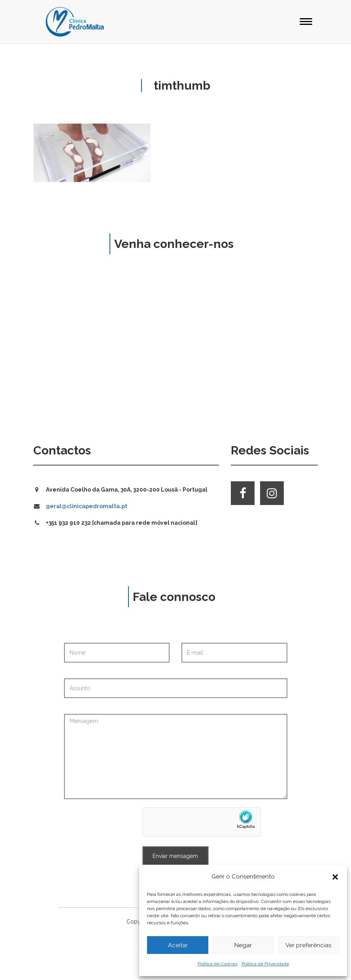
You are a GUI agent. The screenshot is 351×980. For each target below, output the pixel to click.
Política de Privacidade (265, 964)
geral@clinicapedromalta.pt (87, 506)
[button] (335, 877)
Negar (243, 945)
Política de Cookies (218, 964)
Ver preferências (308, 945)
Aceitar (178, 945)
